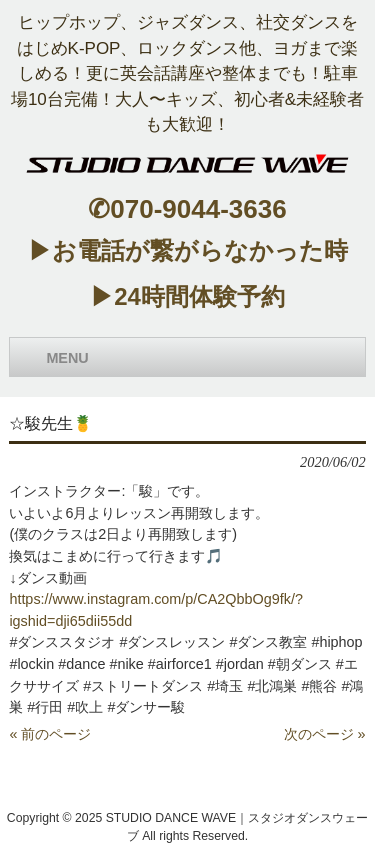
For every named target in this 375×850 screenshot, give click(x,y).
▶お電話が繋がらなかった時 (188, 250)
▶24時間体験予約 (187, 296)
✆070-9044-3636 (187, 209)
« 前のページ (50, 734)
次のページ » (325, 734)
